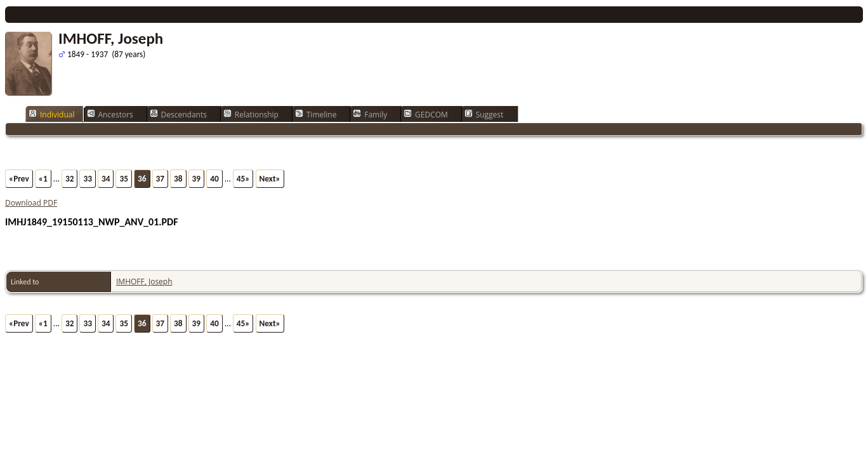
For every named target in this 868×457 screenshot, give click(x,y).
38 (178, 179)
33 (88, 179)
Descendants (178, 114)
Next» (270, 179)
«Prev (19, 179)
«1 (43, 179)
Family (370, 114)
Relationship (251, 114)
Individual (52, 114)
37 (161, 179)
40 (214, 179)
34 (106, 179)
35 (124, 179)
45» (243, 179)
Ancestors (110, 114)
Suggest (484, 114)
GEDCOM (426, 114)
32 (70, 179)
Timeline (316, 114)
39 (197, 179)
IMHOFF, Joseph (144, 281)
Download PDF (31, 203)
